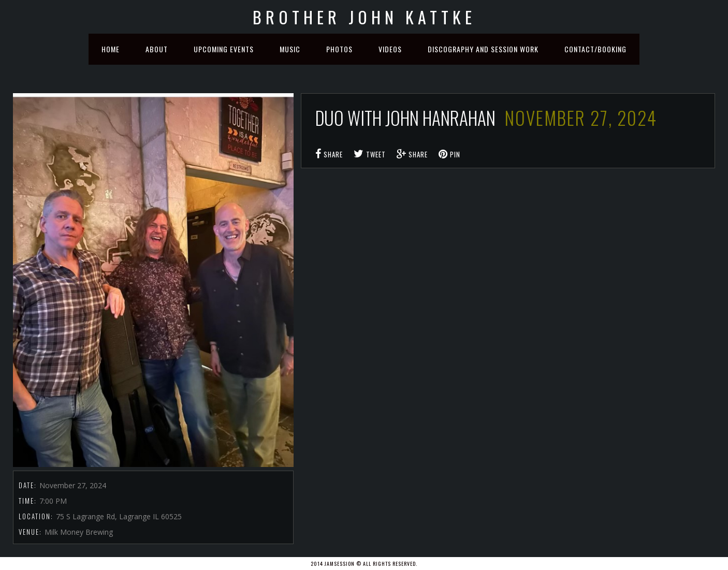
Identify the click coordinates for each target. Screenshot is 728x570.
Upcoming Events (224, 49)
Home (111, 49)
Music (290, 49)
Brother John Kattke (364, 17)
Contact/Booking (595, 49)
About (157, 49)
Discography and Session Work (483, 49)
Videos (390, 49)
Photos (339, 49)
